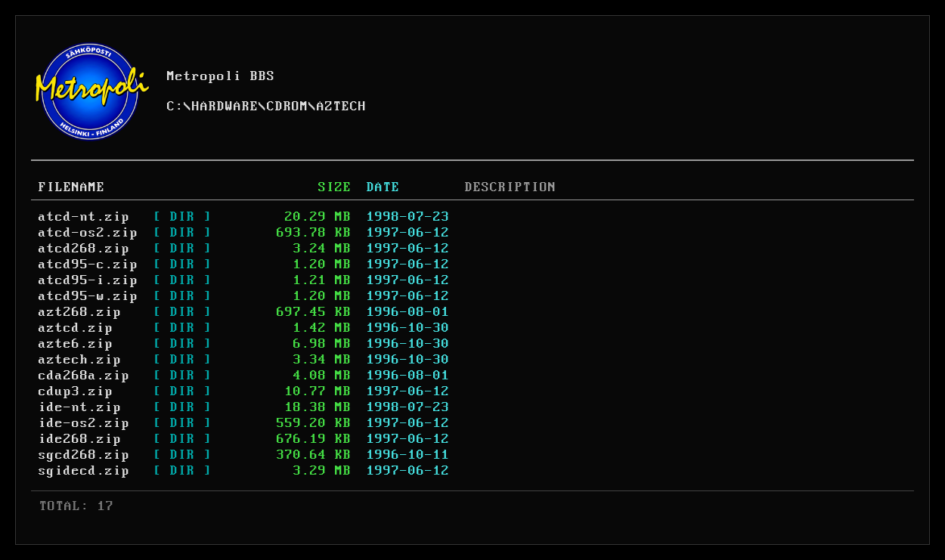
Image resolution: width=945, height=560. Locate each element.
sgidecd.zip (84, 471)
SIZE (335, 187)
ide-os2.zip (84, 423)
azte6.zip (76, 344)
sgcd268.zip (84, 455)
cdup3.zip (76, 391)
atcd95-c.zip (88, 265)
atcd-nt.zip (84, 217)
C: (175, 107)
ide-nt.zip (80, 407)
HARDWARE (225, 107)
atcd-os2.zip (88, 233)
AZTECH (342, 107)
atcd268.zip (84, 249)
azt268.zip (80, 312)
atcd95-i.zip (88, 280)
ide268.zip (80, 439)
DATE (383, 187)
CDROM (288, 107)
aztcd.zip (76, 328)
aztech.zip (80, 360)
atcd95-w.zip (88, 296)
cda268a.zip (84, 376)
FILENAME (72, 187)
